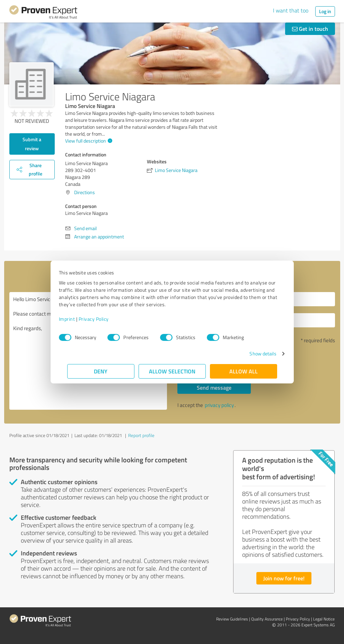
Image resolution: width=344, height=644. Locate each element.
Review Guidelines (232, 619)
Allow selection (172, 371)
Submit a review (32, 144)
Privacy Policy (102, 319)
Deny (101, 371)
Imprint (75, 319)
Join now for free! (284, 578)
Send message (214, 387)
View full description (88, 141)
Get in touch (310, 29)
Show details (254, 353)
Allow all (244, 371)
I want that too (291, 10)
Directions (85, 192)
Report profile (141, 435)
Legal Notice (324, 619)
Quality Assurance (267, 619)
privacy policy (219, 405)
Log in (325, 11)
